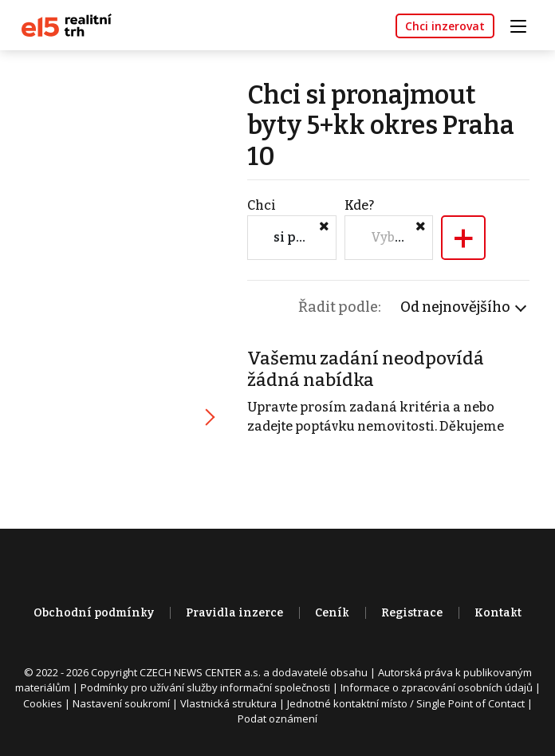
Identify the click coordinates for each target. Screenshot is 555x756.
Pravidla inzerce (234, 613)
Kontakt (498, 613)
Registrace (412, 613)
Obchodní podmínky (94, 613)
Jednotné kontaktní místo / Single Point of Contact (406, 703)
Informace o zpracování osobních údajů (437, 687)
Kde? (359, 205)
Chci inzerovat (445, 26)
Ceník (332, 613)
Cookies (43, 703)
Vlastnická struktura (228, 703)
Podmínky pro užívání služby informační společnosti (205, 687)
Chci (262, 205)
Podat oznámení (277, 719)
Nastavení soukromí (121, 703)
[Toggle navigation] (524, 24)
